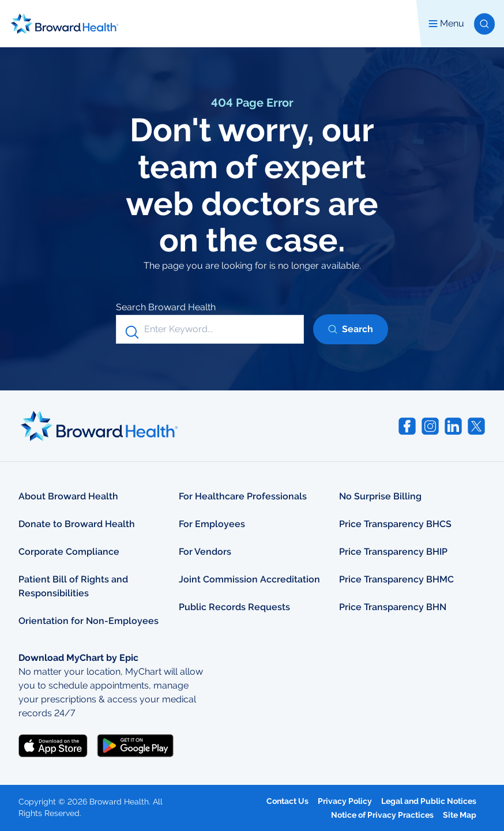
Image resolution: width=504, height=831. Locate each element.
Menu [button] (446, 23)
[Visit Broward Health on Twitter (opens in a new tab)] (476, 426)
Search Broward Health (166, 307)
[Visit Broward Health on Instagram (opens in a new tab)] (430, 426)
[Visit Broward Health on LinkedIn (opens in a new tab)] (453, 426)
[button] (484, 24)
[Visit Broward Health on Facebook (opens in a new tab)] (407, 426)
